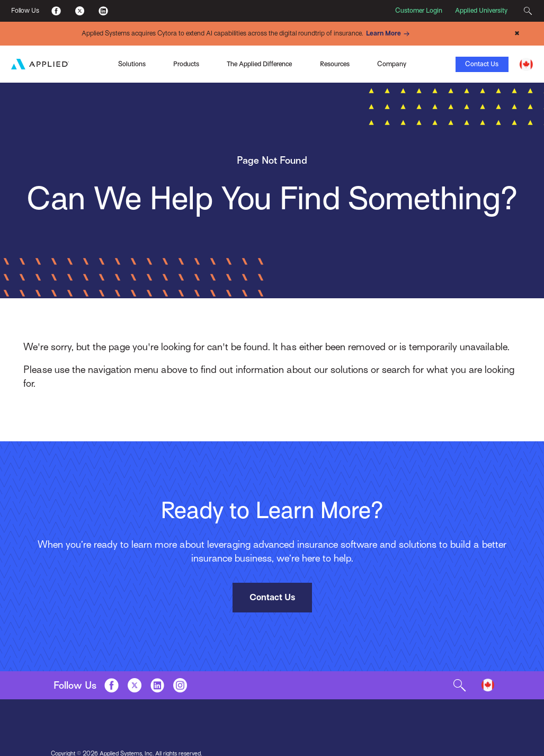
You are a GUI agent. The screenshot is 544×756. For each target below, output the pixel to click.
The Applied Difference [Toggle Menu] (259, 64)
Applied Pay (82, 63)
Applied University (481, 11)
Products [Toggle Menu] (186, 64)
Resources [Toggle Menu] (335, 64)
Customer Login (419, 11)
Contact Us (482, 64)
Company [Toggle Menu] (392, 64)
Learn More (389, 34)
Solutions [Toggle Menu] (132, 64)
